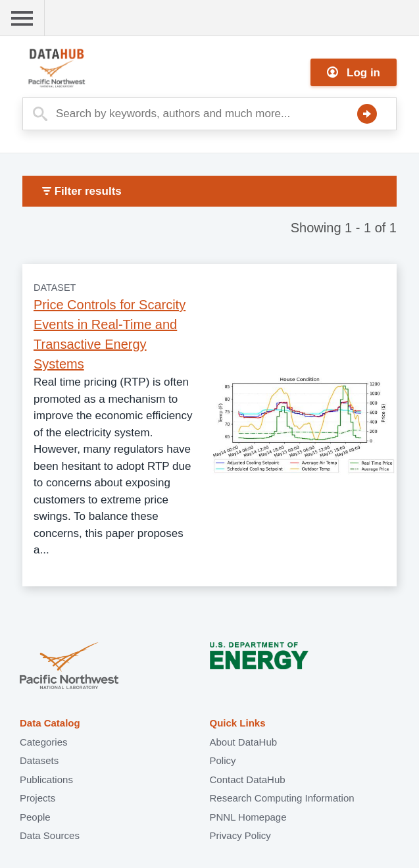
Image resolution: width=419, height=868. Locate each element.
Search (367, 114)
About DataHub (244, 742)
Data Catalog (50, 723)
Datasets (39, 760)
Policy (223, 760)
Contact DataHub (248, 779)
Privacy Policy (240, 835)
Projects (37, 798)
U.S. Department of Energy (259, 667)
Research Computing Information (282, 798)
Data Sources (50, 835)
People (35, 817)
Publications (46, 779)
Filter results (82, 191)
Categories (44, 742)
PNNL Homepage (248, 817)
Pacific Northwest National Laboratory (69, 667)
